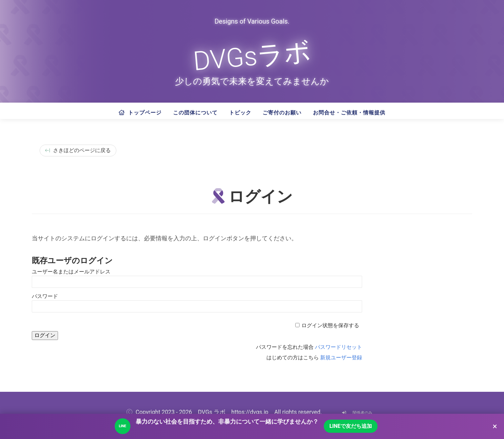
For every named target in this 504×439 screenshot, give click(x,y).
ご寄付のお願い (282, 113)
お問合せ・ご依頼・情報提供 (349, 113)
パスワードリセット (339, 347)
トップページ (140, 113)
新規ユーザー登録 (341, 358)
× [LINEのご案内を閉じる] (495, 426)
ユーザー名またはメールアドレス (71, 272)
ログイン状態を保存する (330, 325)
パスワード (45, 296)
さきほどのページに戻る (78, 150)
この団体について (195, 113)
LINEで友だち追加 (351, 426)
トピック (240, 113)
